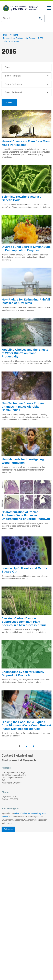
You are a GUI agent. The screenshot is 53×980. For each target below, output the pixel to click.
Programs (14, 35)
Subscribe (8, 829)
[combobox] (19, 18)
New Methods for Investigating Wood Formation (23, 461)
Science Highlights (11, 41)
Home (4, 35)
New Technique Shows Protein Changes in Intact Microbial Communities (23, 407)
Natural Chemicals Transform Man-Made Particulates (26, 143)
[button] (40, 18)
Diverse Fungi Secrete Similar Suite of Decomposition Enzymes (26, 248)
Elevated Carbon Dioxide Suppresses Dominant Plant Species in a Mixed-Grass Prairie (24, 622)
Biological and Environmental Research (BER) (23, 38)
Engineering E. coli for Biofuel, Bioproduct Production (23, 673)
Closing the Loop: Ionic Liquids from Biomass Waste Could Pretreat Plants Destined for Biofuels (26, 725)
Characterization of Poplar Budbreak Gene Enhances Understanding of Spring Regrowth (26, 515)
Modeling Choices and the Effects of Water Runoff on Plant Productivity (25, 353)
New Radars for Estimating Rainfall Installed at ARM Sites (26, 301)
